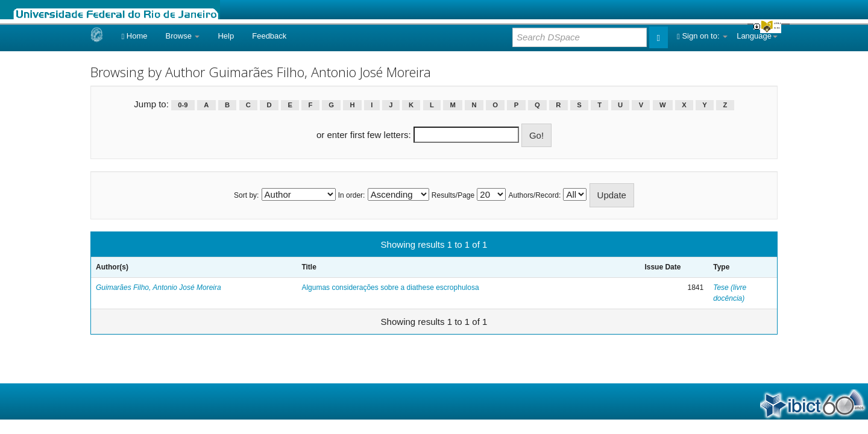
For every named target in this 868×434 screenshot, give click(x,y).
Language (757, 36)
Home (134, 36)
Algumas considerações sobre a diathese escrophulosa (390, 288)
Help (226, 36)
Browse (183, 36)
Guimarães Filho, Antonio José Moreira (159, 288)
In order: (352, 195)
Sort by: (246, 195)
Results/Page (453, 195)
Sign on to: (702, 36)
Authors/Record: (535, 195)
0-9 (183, 105)
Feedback (269, 36)
